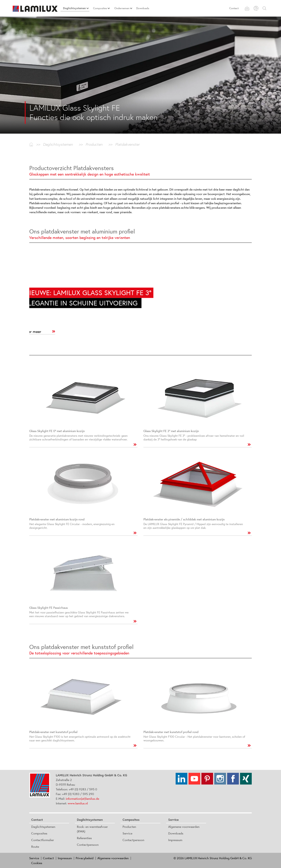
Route (35, 847)
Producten (129, 827)
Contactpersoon (88, 845)
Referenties (84, 838)
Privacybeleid (85, 858)
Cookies (37, 863)
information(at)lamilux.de (82, 799)
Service (127, 833)
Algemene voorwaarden (184, 827)
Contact (234, 8)
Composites (39, 833)
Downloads (176, 833)
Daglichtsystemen (43, 827)
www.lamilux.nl (78, 803)
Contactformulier (43, 840)
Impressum (175, 840)
